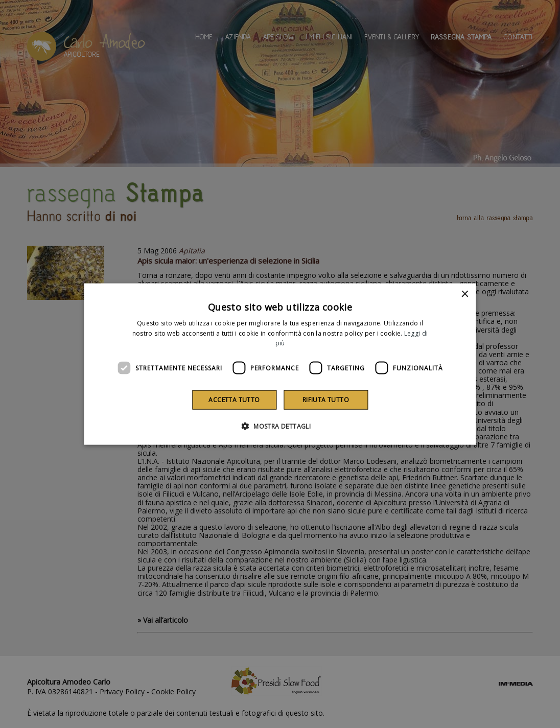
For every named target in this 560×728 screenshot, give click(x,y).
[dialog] (280, 364)
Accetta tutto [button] (234, 400)
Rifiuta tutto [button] (326, 400)
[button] (280, 426)
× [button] (465, 294)
